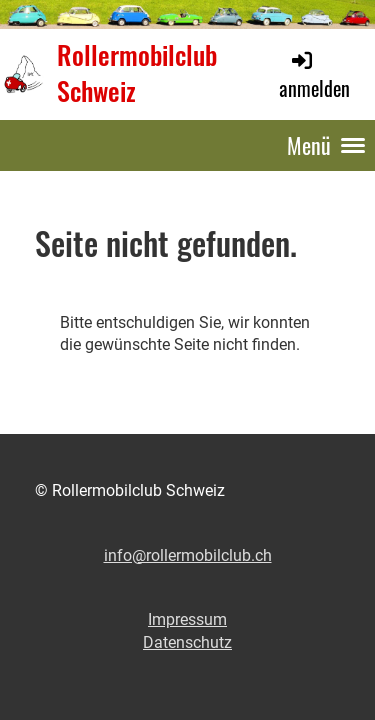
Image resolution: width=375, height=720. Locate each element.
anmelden (314, 75)
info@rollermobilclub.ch (188, 555)
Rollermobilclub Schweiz (137, 74)
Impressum (187, 619)
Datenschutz (187, 642)
